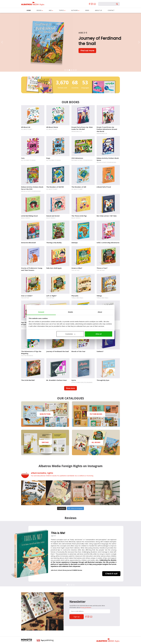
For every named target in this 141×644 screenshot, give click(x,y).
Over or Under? (27, 296)
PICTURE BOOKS (96, 414)
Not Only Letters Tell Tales (107, 216)
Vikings (99, 296)
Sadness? (100, 351)
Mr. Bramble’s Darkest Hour (57, 380)
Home (29, 10)
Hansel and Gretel (53, 216)
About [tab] (100, 312)
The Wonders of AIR (79, 187)
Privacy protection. (86, 607)
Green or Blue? (77, 268)
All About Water (52, 127)
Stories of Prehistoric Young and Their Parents (32, 269)
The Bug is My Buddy (54, 243)
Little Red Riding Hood (29, 216)
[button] (2, 42)
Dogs (48, 158)
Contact (111, 10)
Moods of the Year (78, 351)
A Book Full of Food (104, 187)
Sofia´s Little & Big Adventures (108, 243)
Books (39, 10)
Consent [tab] (41, 312)
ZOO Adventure (77, 158)
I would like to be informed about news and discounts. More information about (87, 607)
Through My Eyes (103, 380)
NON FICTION (45, 414)
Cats (23, 158)
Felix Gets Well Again (54, 268)
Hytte (74, 380)
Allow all (99, 334)
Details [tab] (70, 312)
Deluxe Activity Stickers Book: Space (108, 159)
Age (50, 10)
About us (98, 10)
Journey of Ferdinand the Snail (57, 351)
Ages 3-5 (83, 33)
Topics (61, 10)
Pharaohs (75, 296)
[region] (70, 42)
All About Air (26, 127)
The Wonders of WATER (55, 187)
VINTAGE (45, 442)
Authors (75, 10)
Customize (70, 334)
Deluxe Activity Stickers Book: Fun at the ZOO (32, 188)
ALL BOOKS (96, 442)
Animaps (75, 243)
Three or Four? (102, 268)
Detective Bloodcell (28, 243)
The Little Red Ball (28, 380)
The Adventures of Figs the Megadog (31, 352)
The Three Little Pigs (79, 216)
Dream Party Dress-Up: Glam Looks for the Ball (82, 128)
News (87, 10)
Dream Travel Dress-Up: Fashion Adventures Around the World (107, 129)
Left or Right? (51, 296)
